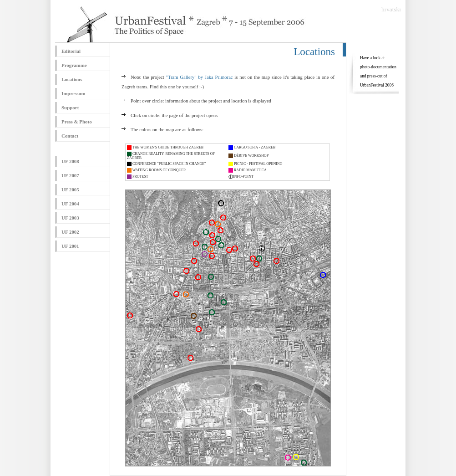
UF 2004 (70, 204)
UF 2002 (70, 232)
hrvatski (391, 9)
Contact (70, 136)
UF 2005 (70, 189)
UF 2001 (70, 246)
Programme (74, 65)
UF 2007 (70, 175)
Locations (72, 79)
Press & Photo (77, 122)
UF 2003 (70, 218)
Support (70, 107)
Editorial (71, 51)
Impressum (73, 93)
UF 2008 (70, 161)
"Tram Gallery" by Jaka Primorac (200, 77)
